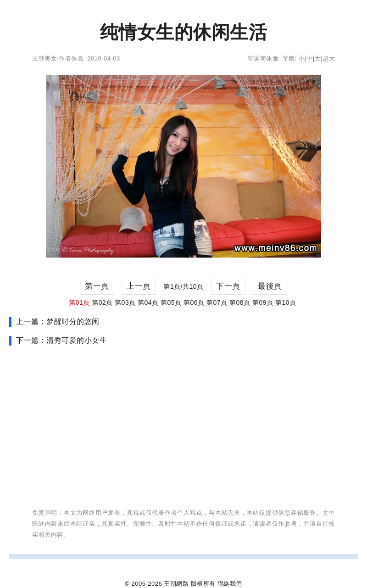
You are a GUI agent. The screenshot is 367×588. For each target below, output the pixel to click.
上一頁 (139, 286)
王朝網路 (176, 584)
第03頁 (125, 302)
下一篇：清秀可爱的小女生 (61, 340)
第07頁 (217, 302)
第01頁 (79, 302)
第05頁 (171, 302)
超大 (329, 58)
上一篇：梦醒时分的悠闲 (58, 321)
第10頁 (286, 302)
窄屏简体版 (263, 58)
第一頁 (97, 286)
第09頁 (263, 302)
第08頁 (240, 302)
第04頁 (148, 302)
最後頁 (270, 286)
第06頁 (194, 302)
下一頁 (228, 286)
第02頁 (102, 302)
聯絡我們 (230, 584)
